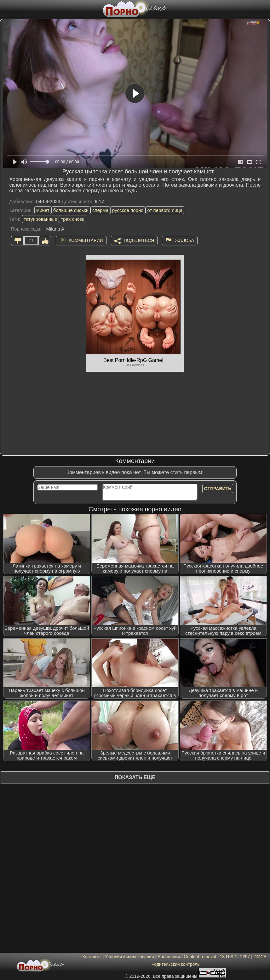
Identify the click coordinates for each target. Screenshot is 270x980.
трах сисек (72, 219)
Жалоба (184, 240)
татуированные (40, 219)
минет (43, 210)
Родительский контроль (176, 964)
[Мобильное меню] (6, 9)
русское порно (128, 210)
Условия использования (129, 957)
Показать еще (135, 777)
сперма (100, 210)
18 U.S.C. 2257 (235, 957)
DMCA (260, 957)
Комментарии (86, 240)
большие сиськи (71, 210)
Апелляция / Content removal (187, 957)
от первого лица (165, 210)
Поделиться (139, 240)
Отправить (218, 489)
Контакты (92, 957)
